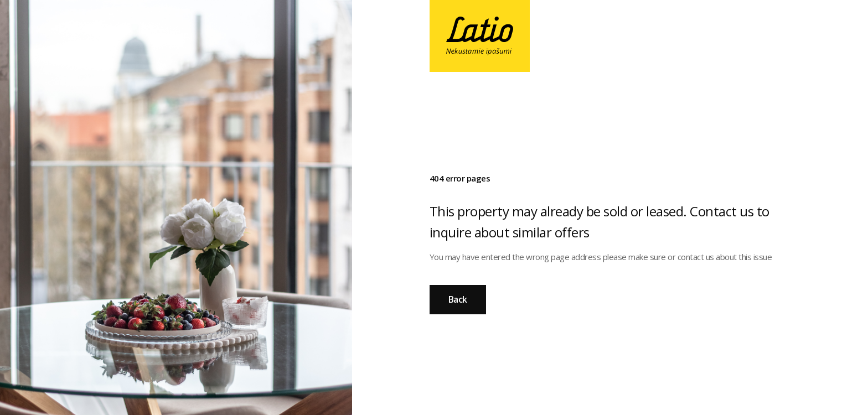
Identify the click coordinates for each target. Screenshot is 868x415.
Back (458, 299)
